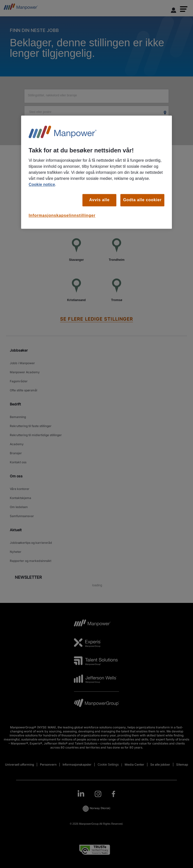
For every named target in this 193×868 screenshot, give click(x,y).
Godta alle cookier (142, 200)
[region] (96, 172)
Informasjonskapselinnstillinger (62, 215)
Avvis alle (99, 200)
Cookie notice (42, 185)
